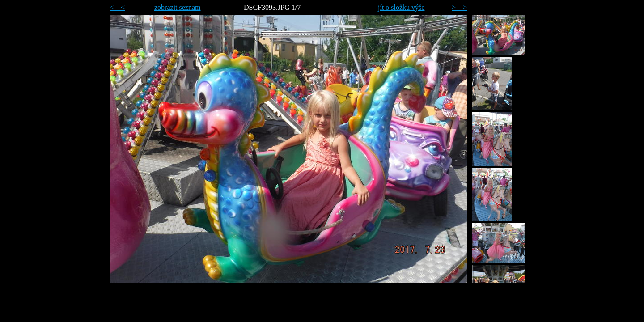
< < (117, 7)
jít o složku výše (401, 7)
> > (459, 7)
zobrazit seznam (178, 7)
